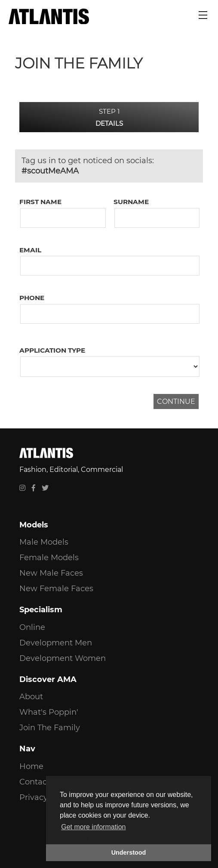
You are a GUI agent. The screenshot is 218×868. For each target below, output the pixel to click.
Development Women (63, 658)
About (31, 697)
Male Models (44, 542)
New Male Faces (51, 573)
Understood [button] (129, 852)
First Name (40, 202)
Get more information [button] (93, 827)
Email (30, 250)
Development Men (56, 643)
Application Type (52, 350)
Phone (32, 298)
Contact (35, 782)
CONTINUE (176, 401)
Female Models (49, 558)
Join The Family (50, 728)
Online (32, 627)
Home (31, 766)
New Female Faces (56, 589)
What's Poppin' (49, 712)
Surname (131, 202)
